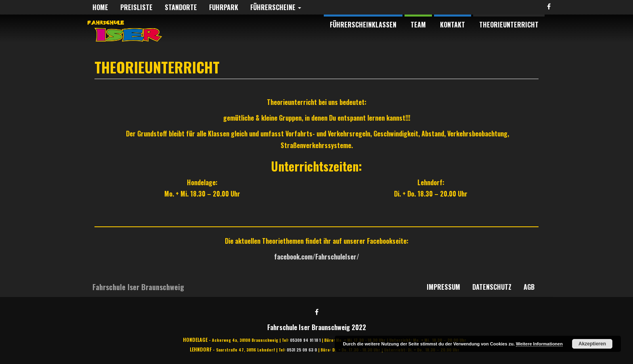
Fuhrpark (224, 7)
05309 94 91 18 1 (305, 340)
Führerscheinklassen (363, 25)
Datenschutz (492, 287)
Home (100, 7)
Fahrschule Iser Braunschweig (138, 287)
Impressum (443, 287)
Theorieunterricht (509, 25)
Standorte (181, 7)
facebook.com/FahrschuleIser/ (317, 257)
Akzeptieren (592, 344)
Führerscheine (276, 7)
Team (418, 25)
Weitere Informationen (539, 344)
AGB (529, 287)
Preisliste (136, 7)
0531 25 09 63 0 (302, 350)
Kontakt (453, 25)
